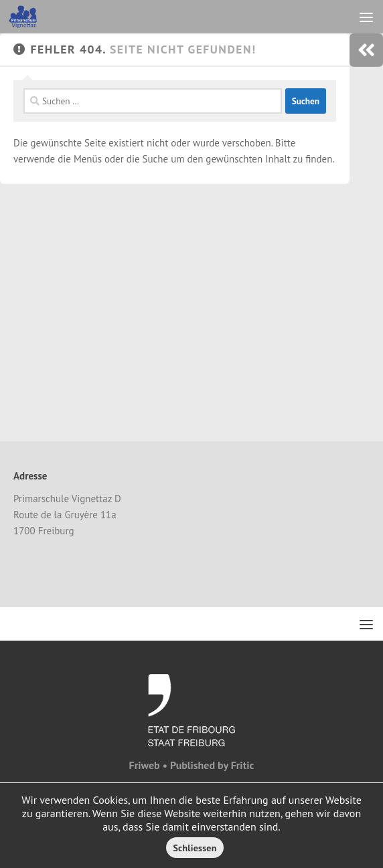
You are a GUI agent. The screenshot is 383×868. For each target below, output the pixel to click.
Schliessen (195, 848)
